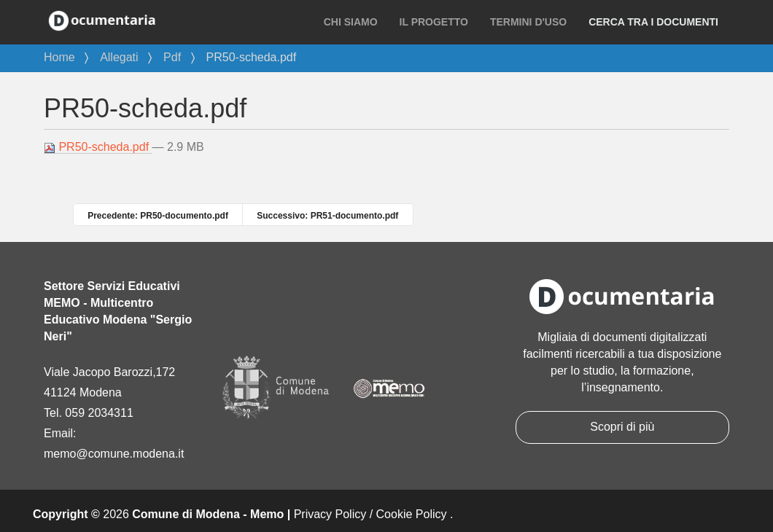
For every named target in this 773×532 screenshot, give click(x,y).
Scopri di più (622, 427)
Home (59, 57)
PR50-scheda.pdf (98, 147)
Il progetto (434, 22)
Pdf (172, 57)
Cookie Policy (412, 514)
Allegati (119, 57)
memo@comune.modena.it (114, 454)
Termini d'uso (528, 22)
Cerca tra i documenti (653, 22)
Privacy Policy (330, 514)
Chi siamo (351, 22)
